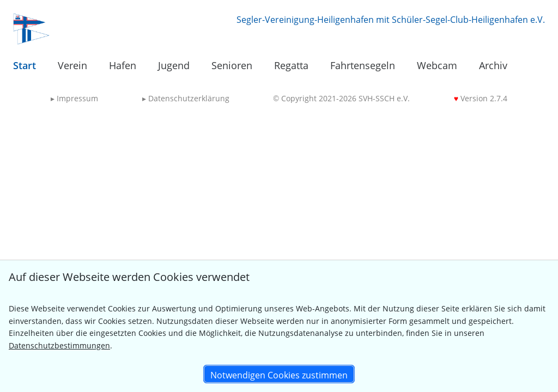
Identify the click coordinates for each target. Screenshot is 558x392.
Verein (72, 65)
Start (25, 65)
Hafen (123, 65)
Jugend (174, 65)
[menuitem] (25, 66)
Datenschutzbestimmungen (59, 345)
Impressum (74, 98)
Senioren (232, 65)
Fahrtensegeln (363, 65)
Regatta (291, 65)
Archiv (493, 65)
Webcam (437, 65)
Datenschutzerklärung (186, 98)
